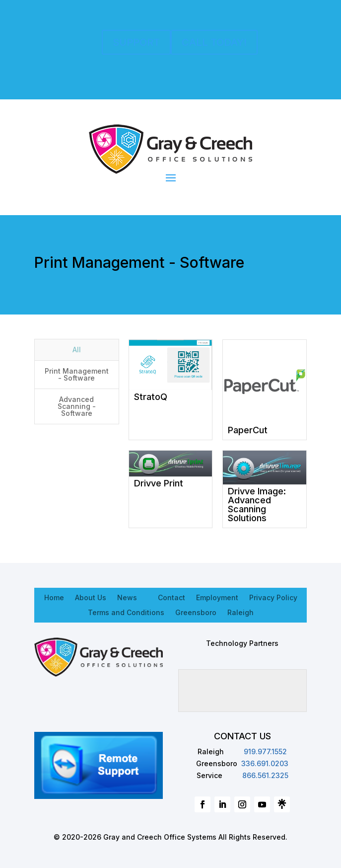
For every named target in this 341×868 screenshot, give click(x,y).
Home (54, 597)
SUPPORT (136, 42)
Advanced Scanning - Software (77, 406)
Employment (217, 597)
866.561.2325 (265, 775)
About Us (91, 597)
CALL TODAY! (214, 42)
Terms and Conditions (126, 612)
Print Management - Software (77, 374)
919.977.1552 (265, 751)
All (77, 350)
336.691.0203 (265, 763)
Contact (171, 597)
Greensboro (196, 612)
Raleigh (240, 612)
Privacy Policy (273, 597)
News (127, 597)
